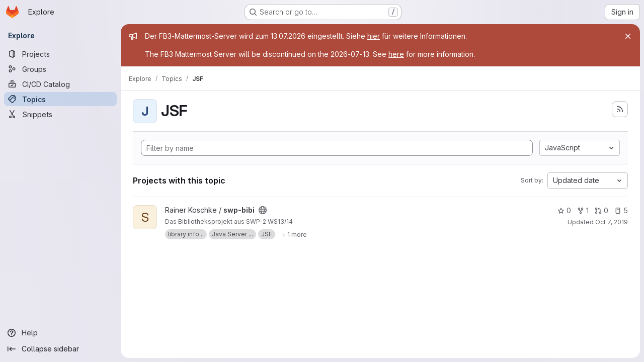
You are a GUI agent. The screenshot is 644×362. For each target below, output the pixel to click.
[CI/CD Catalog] (60, 84)
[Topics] (60, 99)
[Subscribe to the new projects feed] (620, 109)
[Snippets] (60, 114)
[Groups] (60, 69)
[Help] (60, 333)
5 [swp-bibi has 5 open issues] (621, 210)
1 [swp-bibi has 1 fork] (583, 210)
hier (374, 36)
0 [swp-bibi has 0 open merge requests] (601, 210)
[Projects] (60, 54)
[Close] (628, 36)
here (396, 54)
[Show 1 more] (294, 234)
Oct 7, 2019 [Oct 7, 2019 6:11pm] (612, 222)
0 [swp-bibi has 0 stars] (564, 210)
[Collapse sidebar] (60, 349)
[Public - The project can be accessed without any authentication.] (263, 210)
